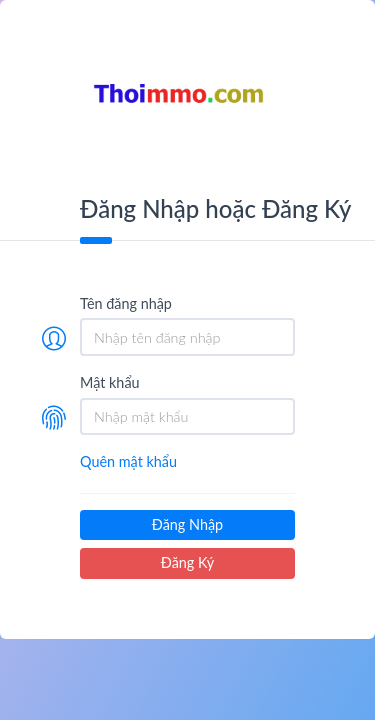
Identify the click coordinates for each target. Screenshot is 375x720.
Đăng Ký (187, 562)
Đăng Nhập (187, 524)
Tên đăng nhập (126, 303)
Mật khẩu (110, 382)
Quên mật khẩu (128, 461)
